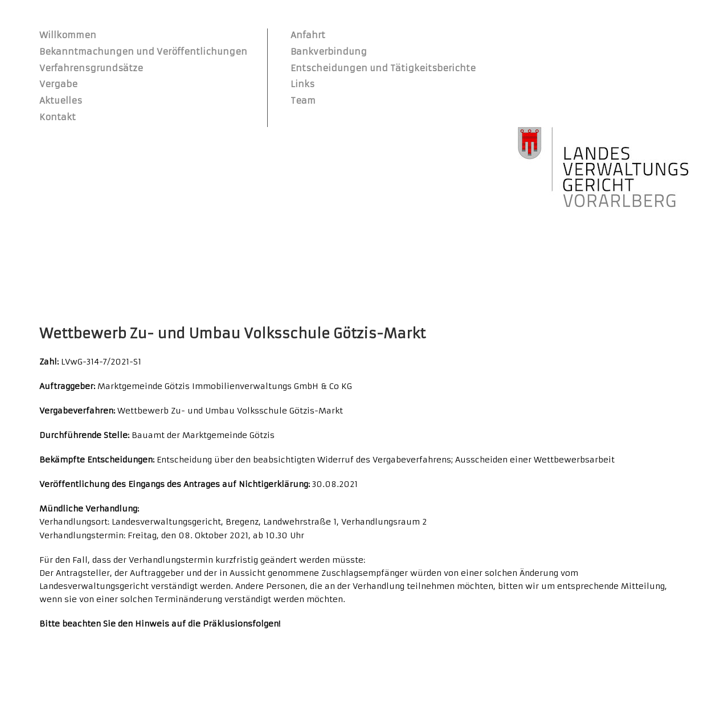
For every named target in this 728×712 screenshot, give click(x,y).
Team (303, 101)
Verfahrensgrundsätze (91, 68)
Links (302, 84)
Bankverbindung (329, 52)
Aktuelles (61, 101)
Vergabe (58, 84)
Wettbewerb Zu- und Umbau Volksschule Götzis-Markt (232, 334)
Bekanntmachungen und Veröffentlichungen (143, 52)
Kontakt (58, 117)
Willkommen (68, 35)
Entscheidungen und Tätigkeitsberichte (383, 68)
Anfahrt (308, 35)
